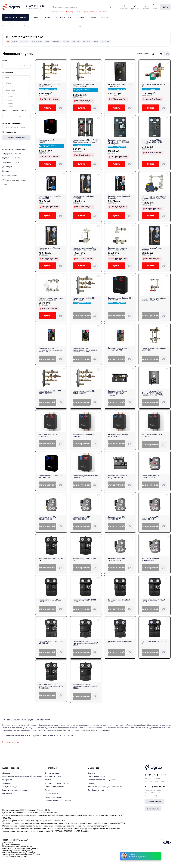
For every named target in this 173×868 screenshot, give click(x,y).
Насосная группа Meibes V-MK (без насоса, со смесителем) (85, 141)
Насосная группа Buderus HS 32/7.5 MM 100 (50, 477)
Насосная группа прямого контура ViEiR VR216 (118, 349)
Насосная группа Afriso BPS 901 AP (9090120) (84, 392)
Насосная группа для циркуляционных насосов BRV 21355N (85, 686)
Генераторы (70, 12)
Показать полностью (11, 742)
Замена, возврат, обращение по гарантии (105, 787)
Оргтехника (7, 794)
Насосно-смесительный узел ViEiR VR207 (154, 349)
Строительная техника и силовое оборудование (22, 776)
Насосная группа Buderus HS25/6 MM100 (118, 435)
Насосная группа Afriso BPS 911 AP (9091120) (84, 299)
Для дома (6, 783)
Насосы (78, 12)
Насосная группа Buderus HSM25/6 (83, 435)
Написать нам (153, 809)
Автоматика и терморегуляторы (15, 149)
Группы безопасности (11, 158)
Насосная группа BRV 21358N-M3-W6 (120, 601)
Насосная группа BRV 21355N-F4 (51, 559)
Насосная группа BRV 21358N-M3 (85, 559)
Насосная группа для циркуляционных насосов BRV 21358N (85, 643)
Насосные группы (9, 176)
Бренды (105, 17)
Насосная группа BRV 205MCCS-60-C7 (116, 559)
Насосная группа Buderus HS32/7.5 (152, 435)
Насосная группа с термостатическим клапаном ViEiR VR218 (51, 350)
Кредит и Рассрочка (53, 776)
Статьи (93, 17)
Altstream (10, 87)
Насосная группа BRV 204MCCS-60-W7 (116, 518)
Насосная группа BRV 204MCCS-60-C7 (151, 559)
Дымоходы (7, 167)
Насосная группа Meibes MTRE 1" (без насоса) (120, 85)
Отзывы (91, 783)
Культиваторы (103, 12)
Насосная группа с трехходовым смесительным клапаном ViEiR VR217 (85, 350)
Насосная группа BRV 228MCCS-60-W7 (151, 477)
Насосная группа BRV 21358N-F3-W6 (51, 601)
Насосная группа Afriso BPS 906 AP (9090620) (50, 392)
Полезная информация (54, 787)
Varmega (9, 107)
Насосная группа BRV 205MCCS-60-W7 (82, 518)
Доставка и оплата (63, 17)
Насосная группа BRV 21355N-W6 (154, 642)
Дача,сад (6, 773)
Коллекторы (7, 171)
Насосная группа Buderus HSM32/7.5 (49, 435)
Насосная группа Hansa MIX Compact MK (50, 197)
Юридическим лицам (96, 776)
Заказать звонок (154, 802)
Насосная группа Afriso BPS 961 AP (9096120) (50, 85)
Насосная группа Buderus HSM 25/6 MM (85, 477)
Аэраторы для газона (90, 12)
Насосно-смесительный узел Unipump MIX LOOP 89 (51, 299)
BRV (8, 93)
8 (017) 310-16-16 (155, 787)
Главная (5, 26)
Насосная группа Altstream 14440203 (49, 249)
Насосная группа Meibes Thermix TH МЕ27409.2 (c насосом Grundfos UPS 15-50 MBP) (154, 393)
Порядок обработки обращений (58, 800)
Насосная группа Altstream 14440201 (153, 249)
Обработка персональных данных (102, 780)
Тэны (5, 184)
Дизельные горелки (11, 162)
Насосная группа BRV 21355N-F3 (120, 642)
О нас (37, 17)
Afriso (8, 83)
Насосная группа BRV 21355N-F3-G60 (154, 601)
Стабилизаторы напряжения (14, 180)
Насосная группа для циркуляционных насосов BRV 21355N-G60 (51, 686)
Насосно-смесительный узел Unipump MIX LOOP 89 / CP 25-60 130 (154, 198)
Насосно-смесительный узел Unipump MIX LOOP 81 (154, 299)
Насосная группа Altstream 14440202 (84, 197)
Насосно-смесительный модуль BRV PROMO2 (117, 477)
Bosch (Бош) (11, 90)
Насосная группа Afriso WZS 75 (153, 85)
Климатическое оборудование (23, 26)
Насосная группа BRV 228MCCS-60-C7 (151, 518)
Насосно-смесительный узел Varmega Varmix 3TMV (120, 249)
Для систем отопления (15, 127)
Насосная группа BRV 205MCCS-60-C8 (47, 518)
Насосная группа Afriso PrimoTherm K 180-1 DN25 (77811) (152, 142)
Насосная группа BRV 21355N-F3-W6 (85, 601)
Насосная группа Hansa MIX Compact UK (119, 197)
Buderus (9, 97)
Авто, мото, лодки (10, 787)
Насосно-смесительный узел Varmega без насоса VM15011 (85, 249)
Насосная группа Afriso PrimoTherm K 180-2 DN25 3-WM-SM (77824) (119, 142)
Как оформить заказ (53, 797)
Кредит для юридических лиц (57, 783)
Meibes (9, 100)
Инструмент (7, 780)
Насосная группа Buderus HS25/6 (49, 141)
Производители (51, 794)
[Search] (111, 7)
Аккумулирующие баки (12, 154)
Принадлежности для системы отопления (52, 26)
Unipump (9, 103)
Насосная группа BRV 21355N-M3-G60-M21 (51, 642)
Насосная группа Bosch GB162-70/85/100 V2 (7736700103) (117, 393)
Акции (47, 17)
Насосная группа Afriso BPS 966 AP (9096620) (84, 85)
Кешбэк (48, 780)
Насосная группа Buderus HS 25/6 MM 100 (119, 299)
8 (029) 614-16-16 (155, 775)
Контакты (80, 17)
